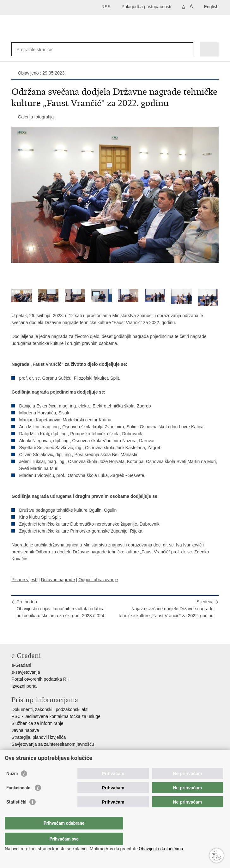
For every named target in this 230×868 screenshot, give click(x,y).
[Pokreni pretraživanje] (187, 49)
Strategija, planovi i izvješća (39, 737)
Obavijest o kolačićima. (161, 849)
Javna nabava (25, 730)
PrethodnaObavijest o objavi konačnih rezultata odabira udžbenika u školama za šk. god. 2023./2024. (61, 609)
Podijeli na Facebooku (28, 634)
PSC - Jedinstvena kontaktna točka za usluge (56, 716)
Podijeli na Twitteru (42, 634)
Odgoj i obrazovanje (98, 580)
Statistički (16, 815)
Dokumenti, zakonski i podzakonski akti (50, 709)
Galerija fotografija (36, 117)
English (211, 7)
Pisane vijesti (24, 580)
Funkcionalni (19, 800)
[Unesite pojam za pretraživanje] (39, 49)
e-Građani (21, 665)
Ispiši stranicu (15, 634)
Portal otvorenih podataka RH (40, 679)
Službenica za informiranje (37, 723)
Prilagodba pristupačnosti (146, 7)
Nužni (12, 786)
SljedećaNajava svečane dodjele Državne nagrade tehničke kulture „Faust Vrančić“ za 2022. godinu (166, 609)
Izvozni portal (24, 686)
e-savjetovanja (26, 672)
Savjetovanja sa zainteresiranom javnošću (53, 744)
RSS (106, 7)
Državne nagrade (58, 580)
